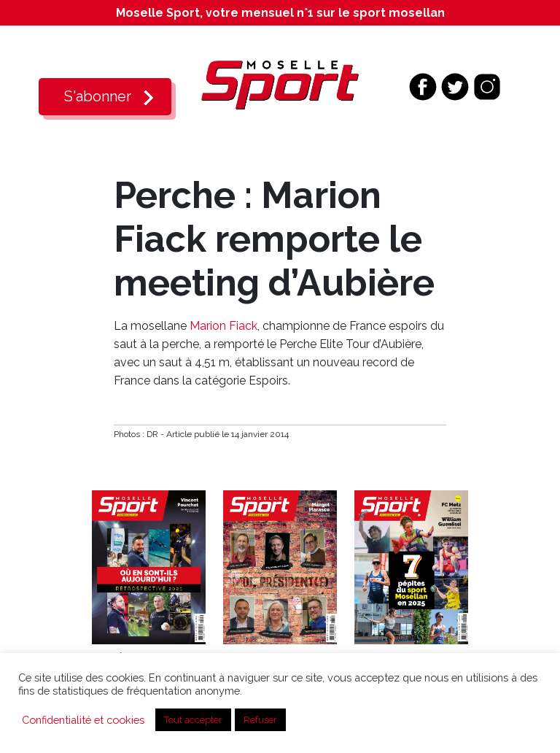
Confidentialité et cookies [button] (83, 720)
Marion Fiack (223, 326)
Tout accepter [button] (193, 720)
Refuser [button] (260, 720)
